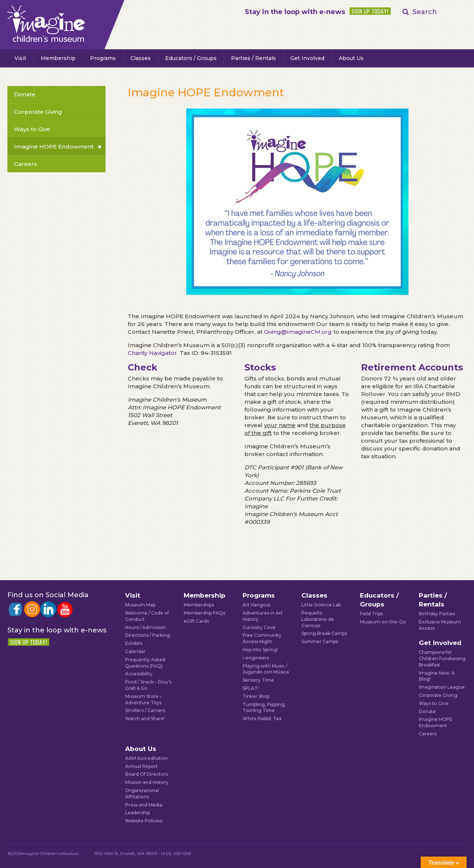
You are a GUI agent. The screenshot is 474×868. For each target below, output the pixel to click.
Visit (20, 58)
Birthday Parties (437, 614)
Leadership (138, 813)
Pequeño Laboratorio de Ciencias (318, 619)
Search (425, 12)
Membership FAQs (204, 613)
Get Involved (307, 58)
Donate (25, 94)
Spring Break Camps (324, 633)
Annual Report (141, 766)
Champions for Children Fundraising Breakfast (442, 659)
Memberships (199, 605)
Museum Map (140, 605)
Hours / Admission (146, 627)
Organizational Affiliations (142, 794)
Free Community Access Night (262, 638)
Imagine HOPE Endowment (54, 147)
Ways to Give (32, 129)
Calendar (135, 651)
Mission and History (147, 782)
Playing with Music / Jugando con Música (266, 669)
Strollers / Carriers (145, 710)
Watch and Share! (145, 719)
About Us (351, 58)
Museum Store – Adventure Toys (143, 699)
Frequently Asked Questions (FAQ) (145, 663)
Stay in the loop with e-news (295, 12)
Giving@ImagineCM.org (298, 332)
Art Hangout (257, 605)
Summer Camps (320, 641)
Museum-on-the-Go (383, 622)
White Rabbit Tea (262, 719)
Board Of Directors (146, 774)
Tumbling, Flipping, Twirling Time (264, 708)
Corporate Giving (38, 112)
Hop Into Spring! (260, 650)
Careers (26, 164)
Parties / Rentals (253, 58)
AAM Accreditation (146, 758)
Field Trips (371, 614)
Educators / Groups (191, 58)
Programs (103, 58)
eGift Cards (196, 621)
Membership (58, 58)
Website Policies (144, 821)
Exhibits (134, 643)
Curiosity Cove (259, 627)
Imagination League (442, 687)
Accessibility (139, 674)
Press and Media (144, 805)
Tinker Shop (256, 696)
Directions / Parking (148, 635)
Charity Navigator (152, 353)
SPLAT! (251, 688)
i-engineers (256, 658)
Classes (141, 58)
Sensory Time (258, 680)
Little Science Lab (321, 605)
